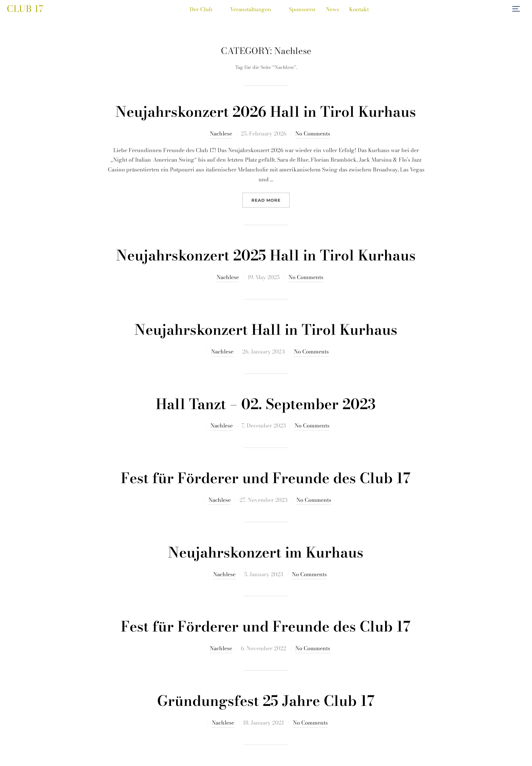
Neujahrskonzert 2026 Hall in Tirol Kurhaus (266, 112)
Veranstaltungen (254, 9)
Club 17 (25, 9)
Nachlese (221, 133)
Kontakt (359, 9)
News (332, 9)
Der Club (205, 9)
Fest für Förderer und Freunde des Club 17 (266, 478)
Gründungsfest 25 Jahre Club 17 (266, 701)
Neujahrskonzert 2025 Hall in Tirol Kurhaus (266, 255)
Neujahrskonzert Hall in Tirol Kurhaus (266, 330)
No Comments (313, 133)
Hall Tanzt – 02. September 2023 (266, 404)
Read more (271, 199)
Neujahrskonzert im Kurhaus (266, 552)
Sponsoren (302, 9)
